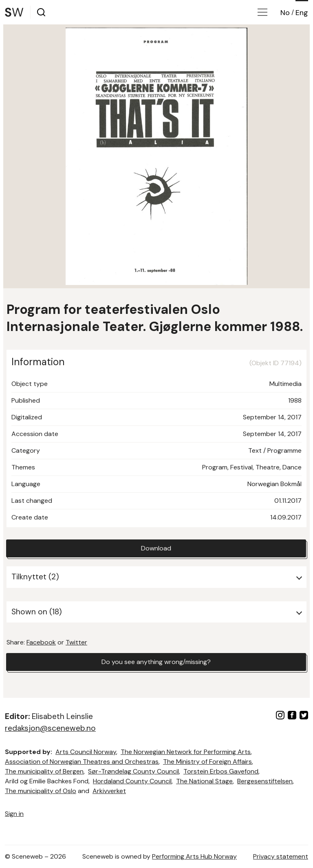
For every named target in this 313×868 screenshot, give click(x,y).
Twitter (76, 642)
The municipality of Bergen (44, 771)
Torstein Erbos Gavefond (221, 771)
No (285, 13)
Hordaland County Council (132, 781)
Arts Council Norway (86, 752)
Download (156, 548)
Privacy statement (281, 856)
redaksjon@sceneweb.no (50, 728)
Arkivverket (109, 791)
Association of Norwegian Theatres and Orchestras (82, 762)
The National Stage (204, 781)
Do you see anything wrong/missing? (156, 662)
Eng (302, 13)
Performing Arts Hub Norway (194, 856)
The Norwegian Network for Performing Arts (186, 752)
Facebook (41, 642)
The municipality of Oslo (41, 791)
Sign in (14, 814)
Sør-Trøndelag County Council (133, 771)
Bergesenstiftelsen (265, 781)
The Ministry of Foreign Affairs (207, 762)
